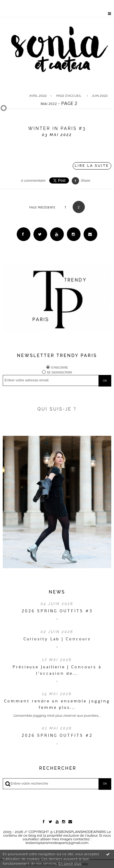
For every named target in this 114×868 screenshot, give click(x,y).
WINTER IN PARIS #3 (57, 128)
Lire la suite (92, 166)
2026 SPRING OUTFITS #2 (57, 735)
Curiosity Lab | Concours (57, 639)
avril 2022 (38, 96)
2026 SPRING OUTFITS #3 (57, 611)
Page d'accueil (69, 96)
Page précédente (42, 207)
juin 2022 (100, 96)
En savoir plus (70, 863)
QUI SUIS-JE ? (57, 409)
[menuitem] (39, 96)
